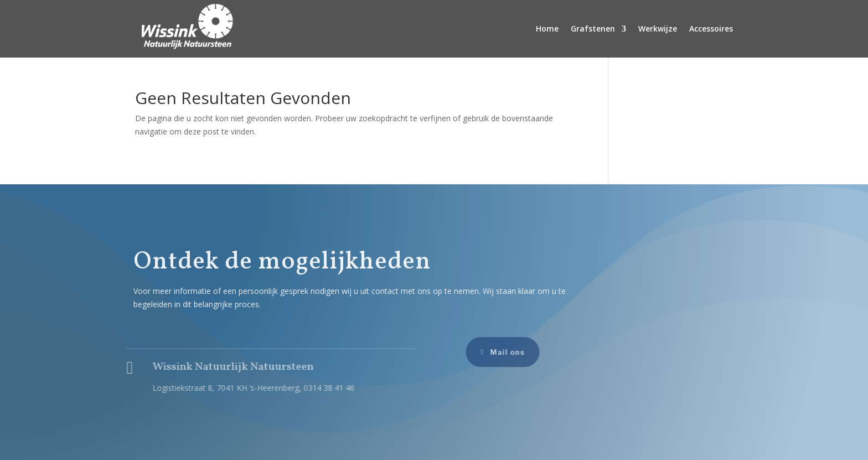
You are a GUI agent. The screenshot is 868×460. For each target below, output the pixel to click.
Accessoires (711, 29)
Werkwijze (658, 29)
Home (547, 29)
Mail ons (502, 352)
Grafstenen (593, 29)
